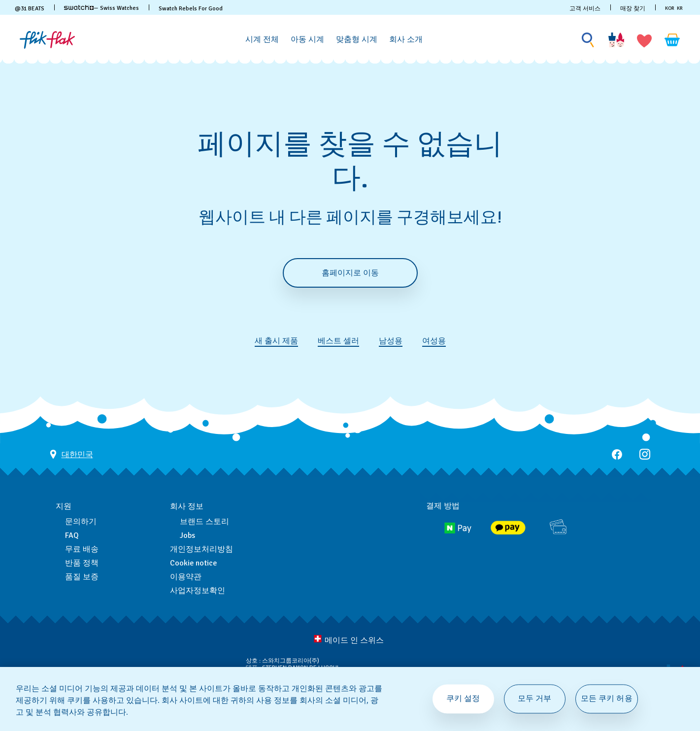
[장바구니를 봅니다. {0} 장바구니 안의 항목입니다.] (672, 40)
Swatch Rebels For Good (191, 9)
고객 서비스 (585, 9)
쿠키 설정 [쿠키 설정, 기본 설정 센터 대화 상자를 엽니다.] (463, 698)
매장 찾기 (633, 9)
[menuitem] (262, 38)
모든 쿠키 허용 (607, 698)
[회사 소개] (406, 40)
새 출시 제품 (276, 341)
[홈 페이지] (47, 40)
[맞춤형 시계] (357, 40)
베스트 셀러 (338, 341)
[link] (79, 7)
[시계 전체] (262, 40)
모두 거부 (535, 698)
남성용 (391, 341)
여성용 (434, 341)
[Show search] (588, 40)
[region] (350, 699)
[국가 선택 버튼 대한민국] (71, 454)
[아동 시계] (307, 40)
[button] (644, 40)
